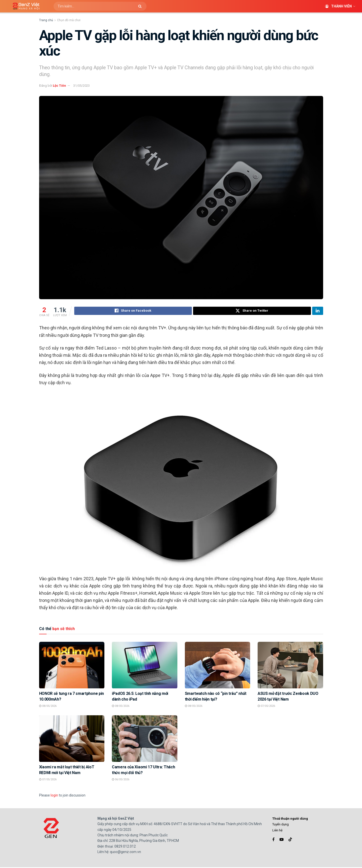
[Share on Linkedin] (318, 311)
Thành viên (338, 6)
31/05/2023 (81, 86)
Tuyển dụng (281, 825)
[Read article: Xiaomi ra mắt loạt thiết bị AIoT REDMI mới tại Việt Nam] (72, 739)
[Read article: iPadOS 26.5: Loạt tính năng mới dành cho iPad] (145, 666)
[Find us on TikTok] (290, 840)
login (54, 796)
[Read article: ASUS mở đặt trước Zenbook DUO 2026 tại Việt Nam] (290, 666)
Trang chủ (46, 20)
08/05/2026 (48, 707)
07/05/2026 (266, 707)
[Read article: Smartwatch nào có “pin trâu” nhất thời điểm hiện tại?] (218, 666)
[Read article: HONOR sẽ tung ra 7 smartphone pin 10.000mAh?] (72, 666)
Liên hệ (277, 831)
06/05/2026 (121, 780)
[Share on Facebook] (133, 311)
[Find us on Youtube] (282, 840)
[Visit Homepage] (24, 6)
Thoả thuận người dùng (290, 819)
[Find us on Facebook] (273, 840)
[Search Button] (141, 6)
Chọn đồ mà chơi (69, 20)
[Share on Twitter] (252, 311)
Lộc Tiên (59, 86)
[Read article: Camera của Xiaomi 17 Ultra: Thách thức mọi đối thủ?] (145, 739)
